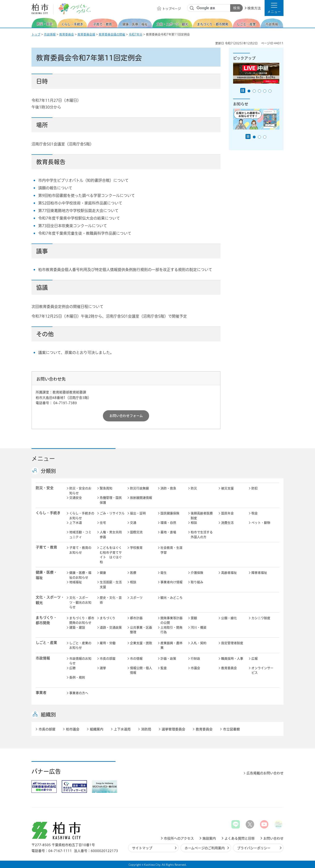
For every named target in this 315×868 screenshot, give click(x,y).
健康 (103, 573)
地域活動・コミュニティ (80, 535)
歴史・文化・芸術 (111, 600)
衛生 (164, 573)
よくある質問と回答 (240, 838)
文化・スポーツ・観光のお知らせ (80, 602)
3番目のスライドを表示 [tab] (259, 91)
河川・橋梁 (199, 627)
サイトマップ (142, 848)
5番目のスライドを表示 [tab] (270, 91)
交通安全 (76, 498)
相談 (194, 523)
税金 (255, 513)
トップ (36, 34)
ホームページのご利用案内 (205, 848)
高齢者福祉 (229, 573)
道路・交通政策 (111, 627)
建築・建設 (77, 627)
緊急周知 (106, 488)
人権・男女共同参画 (111, 535)
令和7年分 (136, 34)
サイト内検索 (192, 8)
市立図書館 (231, 729)
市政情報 (50, 34)
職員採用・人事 (232, 659)
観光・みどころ (171, 598)
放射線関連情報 (141, 498)
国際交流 (136, 532)
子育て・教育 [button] (46, 547)
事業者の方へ (79, 693)
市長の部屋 (108, 659)
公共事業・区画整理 (141, 630)
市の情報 (136, 659)
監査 (164, 668)
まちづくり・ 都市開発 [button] (46, 620)
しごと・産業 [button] (46, 643)
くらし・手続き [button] (48, 513)
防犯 (255, 488)
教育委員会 (67, 34)
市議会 (195, 668)
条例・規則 (77, 677)
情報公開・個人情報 (141, 670)
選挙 (103, 668)
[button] (274, 8)
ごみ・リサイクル (112, 513)
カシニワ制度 (261, 618)
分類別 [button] (48, 471)
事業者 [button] (41, 693)
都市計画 (136, 618)
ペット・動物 (261, 523)
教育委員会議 (86, 34)
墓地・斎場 (168, 532)
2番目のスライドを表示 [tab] (254, 91)
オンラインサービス (262, 670)
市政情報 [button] (43, 658)
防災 (194, 488)
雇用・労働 (108, 643)
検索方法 (254, 8)
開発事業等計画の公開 (171, 620)
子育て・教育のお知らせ (80, 550)
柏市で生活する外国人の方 (202, 535)
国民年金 (227, 513)
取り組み (197, 582)
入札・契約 (199, 643)
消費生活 (227, 523)
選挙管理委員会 (173, 729)
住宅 (103, 523)
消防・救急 (168, 488)
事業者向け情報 (171, 582)
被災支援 (227, 488)
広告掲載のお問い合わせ (265, 773)
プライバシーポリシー (254, 848)
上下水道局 (122, 729)
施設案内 (209, 838)
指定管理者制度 (232, 643)
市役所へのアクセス (179, 838)
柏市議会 (73, 729)
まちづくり (108, 618)
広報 (255, 659)
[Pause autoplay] (243, 90)
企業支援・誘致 (141, 643)
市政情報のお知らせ (80, 661)
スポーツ (136, 598)
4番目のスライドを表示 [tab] (265, 91)
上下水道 (76, 523)
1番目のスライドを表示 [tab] (249, 91)
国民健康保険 (170, 513)
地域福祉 (76, 582)
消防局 (146, 729)
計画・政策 (168, 659)
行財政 (195, 659)
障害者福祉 (259, 573)
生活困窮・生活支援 (111, 585)
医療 (133, 573)
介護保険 (197, 573)
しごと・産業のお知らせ (80, 645)
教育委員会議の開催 (112, 34)
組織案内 (97, 729)
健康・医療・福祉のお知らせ (80, 575)
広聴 (72, 668)
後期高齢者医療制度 (202, 516)
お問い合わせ (273, 838)
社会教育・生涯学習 (171, 550)
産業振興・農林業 (171, 645)
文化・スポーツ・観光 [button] (50, 600)
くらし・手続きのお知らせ (82, 516)
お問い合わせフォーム (126, 416)
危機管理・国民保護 (111, 500)
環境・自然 (168, 523)
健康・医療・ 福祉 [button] (46, 575)
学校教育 (136, 548)
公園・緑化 (229, 618)
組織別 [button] (48, 715)
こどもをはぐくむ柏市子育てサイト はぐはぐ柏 (111, 555)
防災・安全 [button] (45, 488)
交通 (133, 523)
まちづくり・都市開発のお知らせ (82, 620)
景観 (194, 618)
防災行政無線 (139, 488)
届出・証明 (138, 513)
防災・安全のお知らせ (80, 491)
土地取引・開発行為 (171, 630)
